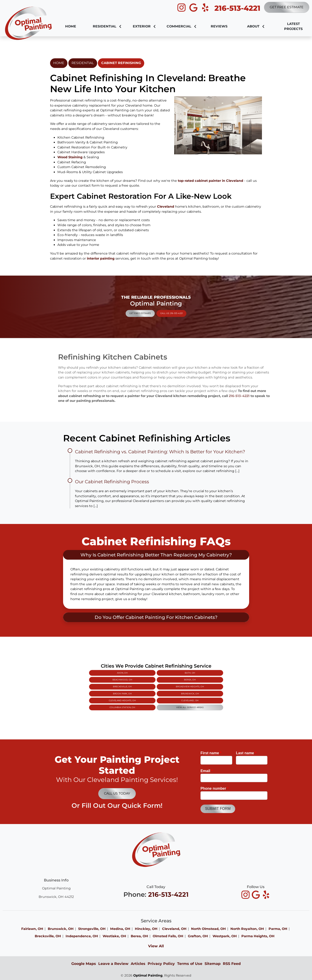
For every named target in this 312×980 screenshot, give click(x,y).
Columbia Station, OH (147, 693)
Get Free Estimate (287, 7)
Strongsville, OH (92, 929)
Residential (83, 63)
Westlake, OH (114, 936)
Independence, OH (82, 936)
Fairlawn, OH (32, 929)
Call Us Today (117, 793)
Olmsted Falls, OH (168, 936)
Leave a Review (113, 964)
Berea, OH (165, 686)
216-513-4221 (237, 8)
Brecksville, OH (147, 688)
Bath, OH (165, 684)
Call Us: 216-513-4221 (160, 309)
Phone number (215, 788)
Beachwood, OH (147, 686)
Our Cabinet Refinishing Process (112, 482)
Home (59, 63)
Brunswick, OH (165, 689)
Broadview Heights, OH (165, 688)
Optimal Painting (148, 975)
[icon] (182, 8)
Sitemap (213, 964)
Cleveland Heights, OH (147, 691)
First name (211, 753)
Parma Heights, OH (258, 936)
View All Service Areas (165, 693)
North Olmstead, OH (208, 929)
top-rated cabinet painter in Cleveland (211, 181)
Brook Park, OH (147, 689)
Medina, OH (120, 929)
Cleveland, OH (165, 691)
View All (156, 946)
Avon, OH (147, 684)
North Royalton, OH (247, 929)
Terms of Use (190, 964)
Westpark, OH (225, 936)
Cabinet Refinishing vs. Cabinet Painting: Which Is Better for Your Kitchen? (160, 452)
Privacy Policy (161, 964)
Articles (138, 964)
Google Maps (84, 964)
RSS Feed (232, 964)
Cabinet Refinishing (121, 63)
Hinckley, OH (146, 929)
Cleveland (166, 207)
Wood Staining (70, 157)
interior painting (101, 258)
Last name (246, 753)
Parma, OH (278, 929)
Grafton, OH (198, 936)
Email (207, 771)
